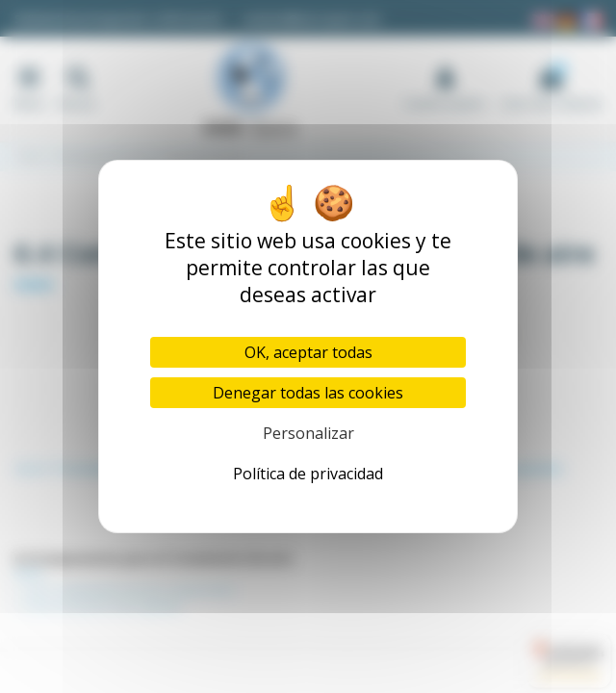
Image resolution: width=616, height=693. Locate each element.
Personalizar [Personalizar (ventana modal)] (308, 433)
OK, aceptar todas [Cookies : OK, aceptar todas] (308, 352)
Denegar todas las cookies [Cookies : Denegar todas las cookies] (308, 393)
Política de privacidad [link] (308, 474)
